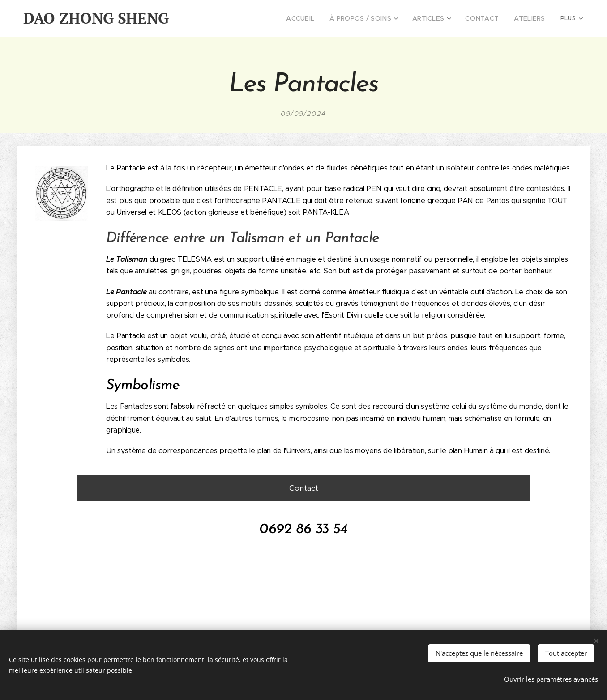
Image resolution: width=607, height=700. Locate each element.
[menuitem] (236, 18)
